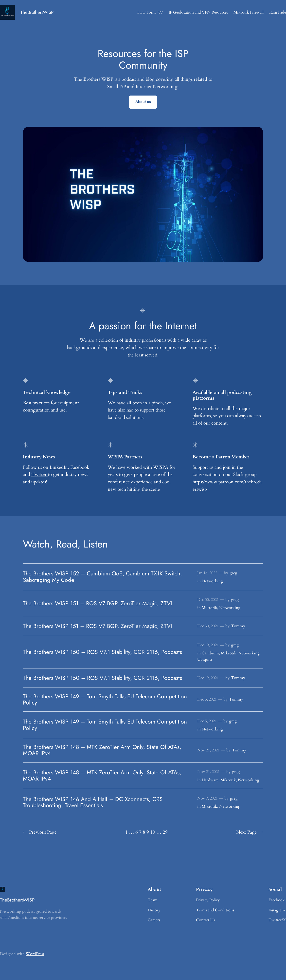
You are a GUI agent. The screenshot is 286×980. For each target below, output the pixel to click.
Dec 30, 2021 (208, 600)
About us (143, 102)
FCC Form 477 (150, 12)
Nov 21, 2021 (208, 750)
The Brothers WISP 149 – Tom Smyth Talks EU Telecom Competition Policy (105, 700)
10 (153, 832)
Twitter (40, 474)
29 (165, 832)
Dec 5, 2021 (207, 699)
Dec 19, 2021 (208, 645)
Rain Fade (278, 12)
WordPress (35, 954)
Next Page (250, 832)
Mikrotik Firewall (249, 12)
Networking (212, 581)
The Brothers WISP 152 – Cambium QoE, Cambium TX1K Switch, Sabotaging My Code (102, 577)
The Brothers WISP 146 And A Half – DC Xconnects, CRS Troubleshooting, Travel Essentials (93, 802)
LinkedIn (59, 467)
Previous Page (40, 832)
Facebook (80, 467)
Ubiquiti (205, 659)
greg (233, 573)
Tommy (238, 626)
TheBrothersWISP (37, 12)
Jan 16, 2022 (207, 573)
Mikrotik (209, 608)
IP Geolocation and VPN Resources (198, 12)
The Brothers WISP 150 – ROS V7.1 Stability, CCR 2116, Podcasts (102, 652)
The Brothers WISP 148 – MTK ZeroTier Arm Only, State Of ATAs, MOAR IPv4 (102, 750)
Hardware (210, 780)
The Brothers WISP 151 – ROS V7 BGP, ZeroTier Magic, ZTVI (98, 603)
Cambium (210, 653)
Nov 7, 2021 (207, 798)
